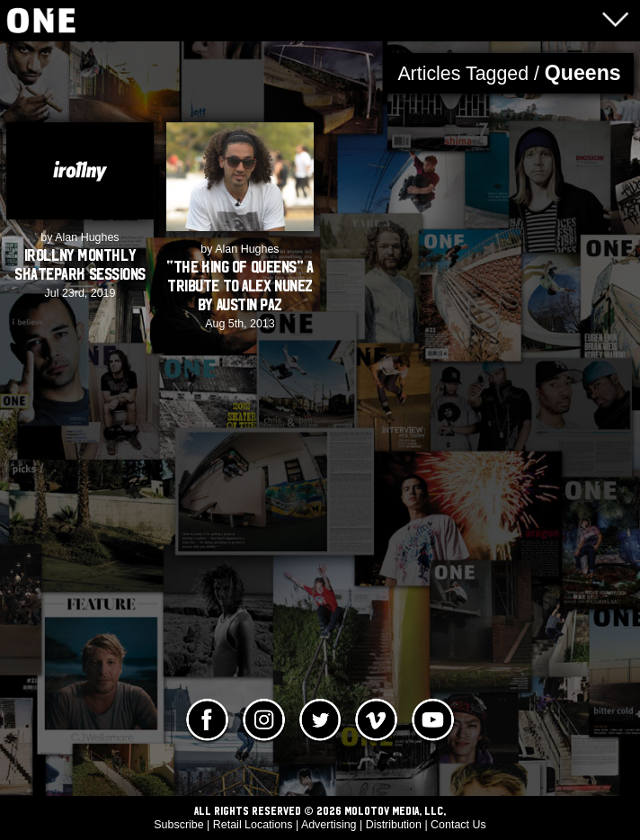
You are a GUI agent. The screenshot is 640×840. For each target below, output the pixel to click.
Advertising (329, 825)
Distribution (394, 825)
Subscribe (178, 825)
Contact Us (458, 825)
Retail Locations (253, 825)
